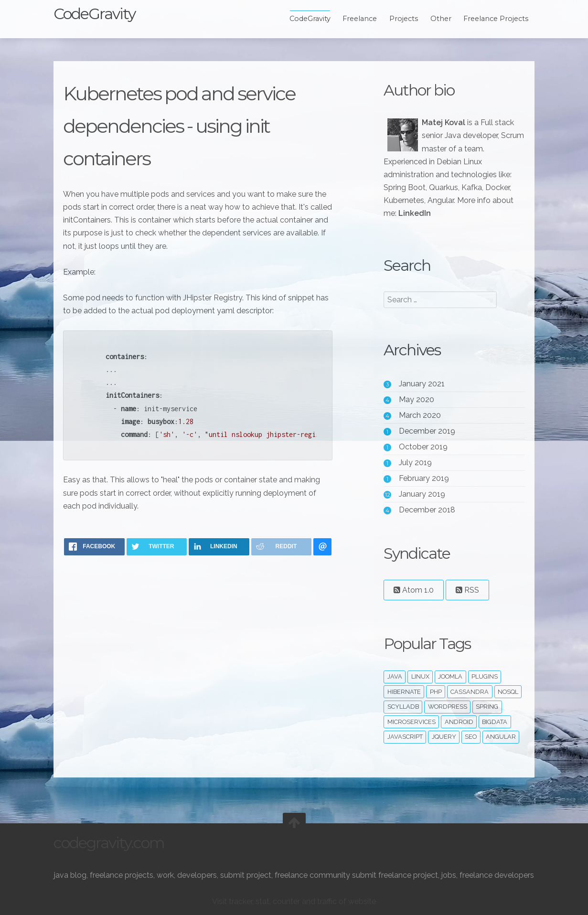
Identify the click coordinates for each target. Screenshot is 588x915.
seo (471, 737)
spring (487, 707)
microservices (412, 722)
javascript (405, 737)
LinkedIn (415, 213)
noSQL (508, 692)
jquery (444, 737)
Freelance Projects (496, 19)
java (395, 676)
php (436, 692)
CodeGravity (94, 14)
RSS (467, 590)
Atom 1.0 (414, 590)
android (459, 722)
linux (420, 676)
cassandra (470, 692)
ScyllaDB (403, 707)
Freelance (360, 19)
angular (501, 737)
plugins (485, 676)
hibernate (404, 692)
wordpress (448, 707)
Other (441, 19)
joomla (450, 676)
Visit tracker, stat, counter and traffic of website (294, 901)
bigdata (495, 722)
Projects (404, 19)
